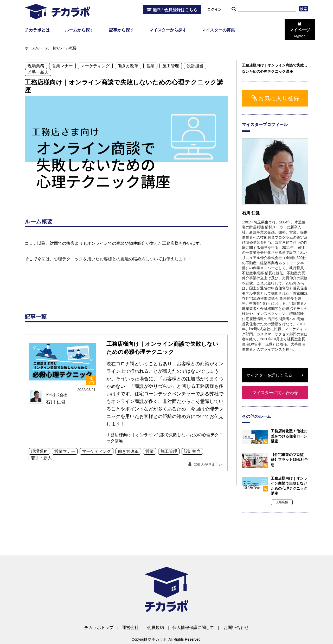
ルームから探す (79, 30)
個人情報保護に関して (193, 628)
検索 (304, 9)
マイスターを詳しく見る (269, 375)
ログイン (214, 9)
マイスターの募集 (218, 30)
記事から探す (121, 30)
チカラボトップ (99, 628)
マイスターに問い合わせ (275, 393)
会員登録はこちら (175, 10)
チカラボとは (37, 30)
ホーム (30, 48)
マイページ (300, 33)
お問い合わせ (236, 628)
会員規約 (156, 628)
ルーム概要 (67, 48)
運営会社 (130, 628)
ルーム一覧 (47, 48)
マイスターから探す (168, 30)
